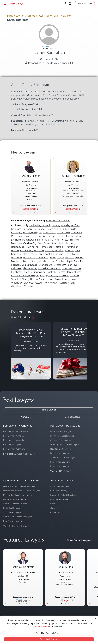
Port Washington (72, 268)
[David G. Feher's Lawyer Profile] (31, 170)
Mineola (79, 258)
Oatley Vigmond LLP (65, 573)
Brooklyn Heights (32, 233)
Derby (51, 236)
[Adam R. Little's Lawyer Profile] (65, 561)
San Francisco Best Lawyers (63, 458)
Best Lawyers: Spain (12, 444)
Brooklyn (16, 233)
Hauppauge (18, 247)
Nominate (26, 417)
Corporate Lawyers (12, 512)
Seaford (75, 276)
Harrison (70, 243)
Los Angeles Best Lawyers (62, 436)
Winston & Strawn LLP (31, 182)
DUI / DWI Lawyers (12, 508)
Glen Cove (44, 243)
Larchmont (44, 254)
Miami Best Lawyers (60, 466)
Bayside (65, 225)
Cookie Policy (42, 627)
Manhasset (29, 258)
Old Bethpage (30, 265)
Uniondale (17, 283)
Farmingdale (29, 240)
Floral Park (43, 240)
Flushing (55, 240)
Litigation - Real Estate (58, 221)
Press (53, 504)
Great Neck (57, 243)
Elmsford (16, 240)
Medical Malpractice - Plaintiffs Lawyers (22, 491)
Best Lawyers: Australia (14, 440)
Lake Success (29, 254)
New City (55, 261)
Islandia (49, 250)
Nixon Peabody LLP (73, 182)
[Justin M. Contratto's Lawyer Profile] (23, 561)
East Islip (60, 236)
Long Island (72, 254)
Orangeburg (45, 265)
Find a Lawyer (16, 16)
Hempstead (46, 247)
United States (35, 16)
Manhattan (42, 258)
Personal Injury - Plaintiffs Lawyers (19, 486)
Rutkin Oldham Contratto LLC (23, 573)
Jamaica (59, 250)
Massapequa (57, 258)
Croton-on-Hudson (35, 236)
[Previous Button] (13, 186)
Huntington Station (22, 250)
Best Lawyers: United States (16, 431)
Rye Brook (51, 276)
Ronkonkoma (74, 272)
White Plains (52, 283)
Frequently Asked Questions (64, 495)
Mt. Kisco (44, 261)
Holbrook (59, 247)
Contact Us (55, 512)
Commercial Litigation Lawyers (18, 517)
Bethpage (39, 229)
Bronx (60, 229)
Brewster (51, 229)
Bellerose (16, 229)
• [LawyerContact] (35, 212)
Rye (42, 276)
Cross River (17, 236)
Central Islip (63, 233)
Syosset (59, 279)
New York (52, 16)
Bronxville (71, 229)
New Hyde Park (70, 261)
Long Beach (58, 254)
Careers (54, 508)
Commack (77, 233)
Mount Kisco (30, 261)
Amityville (35, 225)
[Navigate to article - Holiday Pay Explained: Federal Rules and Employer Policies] (73, 351)
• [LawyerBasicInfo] (27, 212)
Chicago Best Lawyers (61, 440)
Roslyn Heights (31, 276)
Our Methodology (59, 491)
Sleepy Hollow (30, 279)
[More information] (37, 209)
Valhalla (28, 283)
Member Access (72, 417)
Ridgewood (39, 272)
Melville (69, 258)
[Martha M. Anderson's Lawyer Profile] (73, 170)
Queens (27, 272)
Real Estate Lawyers (12, 521)
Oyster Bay (60, 265)
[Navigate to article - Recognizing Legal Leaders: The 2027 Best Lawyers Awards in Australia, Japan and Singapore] (31, 351)
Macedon (16, 258)
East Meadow (74, 236)
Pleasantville (30, 268)
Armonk (46, 225)
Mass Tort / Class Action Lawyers (18, 495)
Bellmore (28, 229)
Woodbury (17, 286)
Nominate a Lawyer (60, 499)
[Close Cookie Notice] (95, 618)
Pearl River (73, 265)
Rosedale (16, 276)
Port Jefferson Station (49, 268)
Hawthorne (32, 247)
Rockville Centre (56, 272)
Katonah (69, 250)
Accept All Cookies (49, 639)
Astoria (56, 225)
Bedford (75, 225)
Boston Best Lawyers (60, 462)
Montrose (17, 261)
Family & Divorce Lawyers (15, 499)
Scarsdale (64, 276)
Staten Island (46, 279)
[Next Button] (49, 186)
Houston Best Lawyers (61, 449)
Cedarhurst (49, 233)
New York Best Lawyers (61, 431)
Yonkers (29, 286)
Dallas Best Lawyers (60, 453)
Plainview (16, 268)
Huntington (72, 247)
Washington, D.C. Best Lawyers (65, 444)
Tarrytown (70, 279)
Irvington (39, 250)
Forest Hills (67, 240)
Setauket (16, 279)
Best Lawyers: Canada (13, 436)
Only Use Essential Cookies (49, 633)
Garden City (30, 243)
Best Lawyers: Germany (14, 449)
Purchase (16, 272)
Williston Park (67, 283)
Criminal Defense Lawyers (15, 504)
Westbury (39, 283)
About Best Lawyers (60, 486)
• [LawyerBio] (31, 212)
